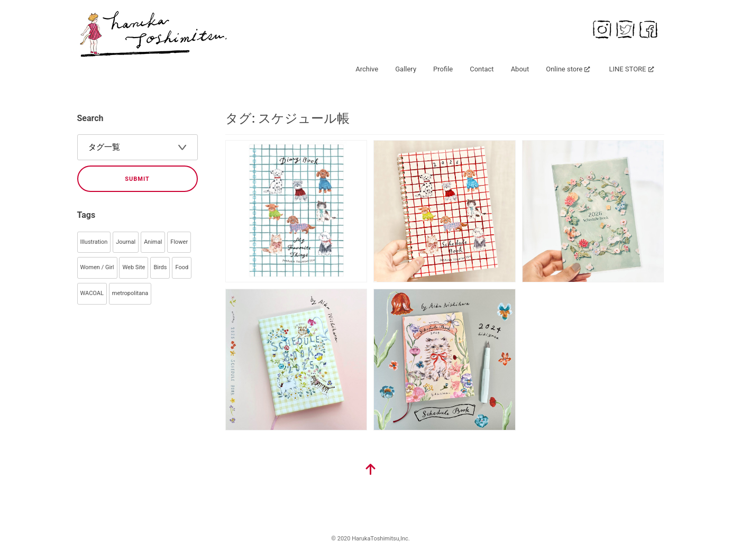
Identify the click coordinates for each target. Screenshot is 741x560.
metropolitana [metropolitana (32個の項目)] (130, 293)
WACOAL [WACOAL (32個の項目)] (92, 293)
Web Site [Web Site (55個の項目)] (134, 267)
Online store (564, 69)
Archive (367, 69)
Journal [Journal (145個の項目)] (126, 242)
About (520, 69)
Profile (443, 69)
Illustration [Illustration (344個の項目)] (94, 242)
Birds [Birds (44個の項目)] (160, 267)
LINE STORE (627, 69)
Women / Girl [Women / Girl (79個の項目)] (97, 267)
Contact (482, 69)
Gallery (406, 69)
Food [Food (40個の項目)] (182, 267)
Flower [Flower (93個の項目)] (179, 242)
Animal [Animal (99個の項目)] (153, 242)
